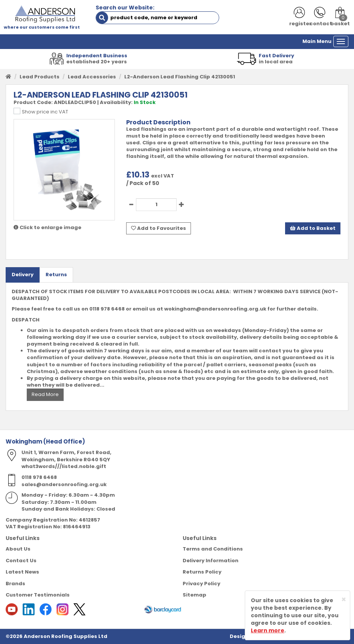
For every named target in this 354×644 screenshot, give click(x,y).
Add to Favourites (159, 228)
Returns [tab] (56, 275)
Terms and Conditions (213, 549)
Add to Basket (313, 228)
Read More (45, 394)
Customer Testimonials (38, 595)
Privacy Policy (201, 584)
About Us (18, 549)
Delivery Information (211, 561)
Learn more (268, 630)
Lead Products (40, 77)
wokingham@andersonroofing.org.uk (215, 309)
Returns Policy (202, 572)
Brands (15, 584)
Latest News (22, 572)
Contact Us (21, 561)
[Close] (344, 599)
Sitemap (195, 595)
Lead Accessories (92, 77)
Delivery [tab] (23, 275)
